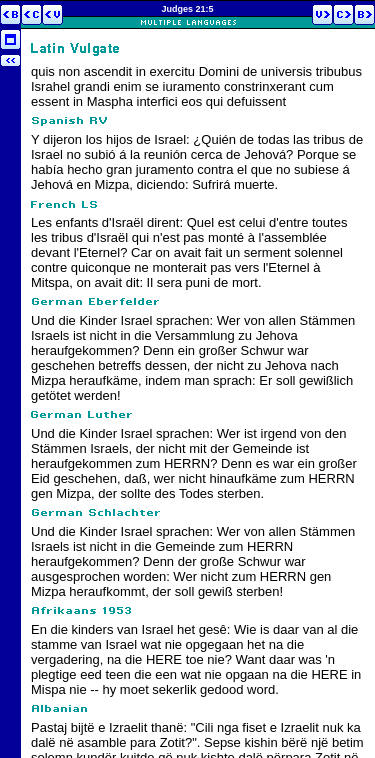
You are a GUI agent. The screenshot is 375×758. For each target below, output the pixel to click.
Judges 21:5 (187, 9)
